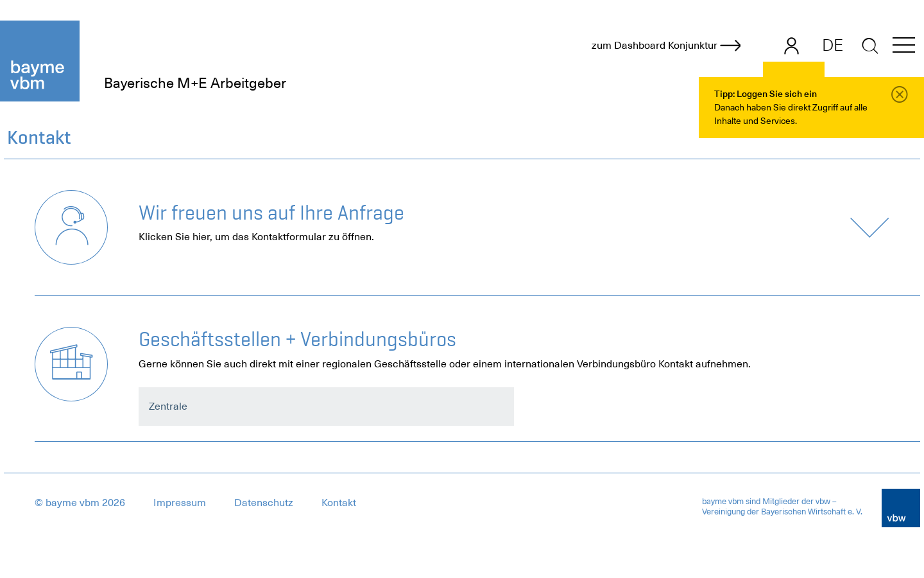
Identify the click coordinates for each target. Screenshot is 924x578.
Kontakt (339, 503)
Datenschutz (264, 503)
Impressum (180, 503)
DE (833, 45)
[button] (904, 47)
